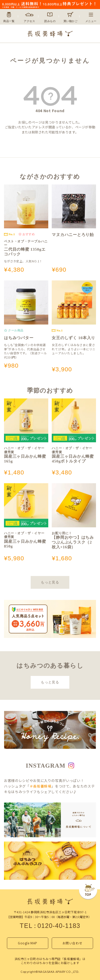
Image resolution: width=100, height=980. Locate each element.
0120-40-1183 (59, 926)
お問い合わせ (72, 943)
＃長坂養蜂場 (41, 786)
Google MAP (28, 943)
